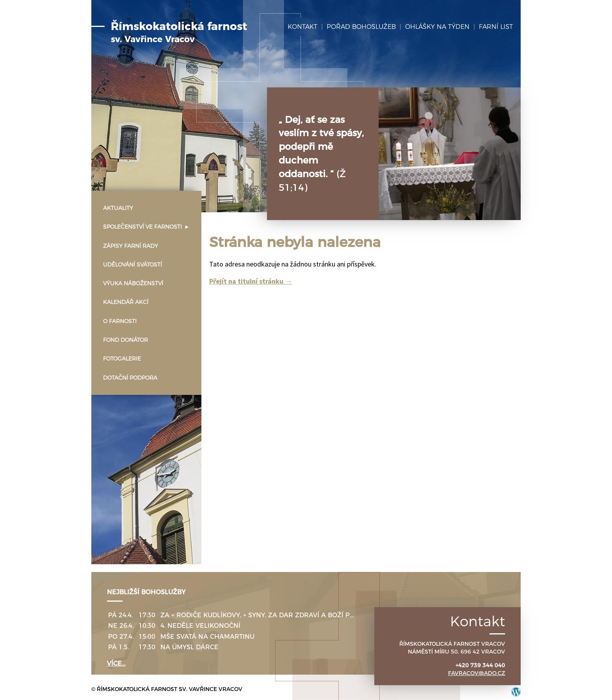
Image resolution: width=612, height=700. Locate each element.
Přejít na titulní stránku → (251, 281)
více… (116, 664)
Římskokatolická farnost (179, 32)
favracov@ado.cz (477, 673)
